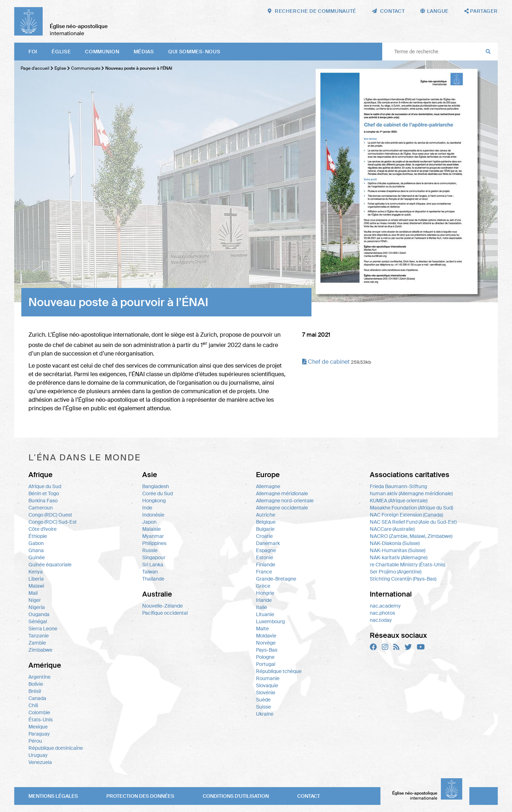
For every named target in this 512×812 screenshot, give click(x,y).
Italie (262, 607)
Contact (309, 796)
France (264, 572)
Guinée (37, 557)
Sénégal (38, 621)
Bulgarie (265, 529)
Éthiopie (38, 536)
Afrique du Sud (45, 486)
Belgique (266, 522)
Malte (262, 629)
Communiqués (86, 68)
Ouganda (39, 614)
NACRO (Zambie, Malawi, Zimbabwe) (411, 536)
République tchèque (279, 671)
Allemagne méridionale (282, 493)
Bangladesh (156, 486)
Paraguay (39, 734)
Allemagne (268, 486)
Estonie (265, 557)
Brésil (35, 691)
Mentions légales (53, 796)
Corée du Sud (158, 493)
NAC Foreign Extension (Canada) (406, 515)
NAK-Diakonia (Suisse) (395, 543)
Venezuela (40, 762)
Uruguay (38, 755)
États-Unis (41, 720)
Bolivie (36, 684)
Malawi (36, 586)
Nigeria (37, 607)
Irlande (264, 600)
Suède (263, 700)
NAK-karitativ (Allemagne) (399, 557)
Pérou (35, 741)
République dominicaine (56, 748)
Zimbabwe (40, 650)
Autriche (266, 515)
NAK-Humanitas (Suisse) (398, 550)
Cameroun (41, 508)
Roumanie (268, 678)
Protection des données (140, 796)
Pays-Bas (267, 650)
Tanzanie (39, 636)
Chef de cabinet (326, 362)
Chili (33, 705)
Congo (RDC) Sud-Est (53, 522)
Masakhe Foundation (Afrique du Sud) (411, 508)
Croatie (264, 536)
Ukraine (265, 714)
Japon (149, 522)
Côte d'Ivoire (42, 529)
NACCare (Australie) (392, 529)
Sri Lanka (153, 565)
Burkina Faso (43, 501)
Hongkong (154, 501)
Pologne (265, 657)
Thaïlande (153, 579)
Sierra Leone (43, 629)
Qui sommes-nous (194, 52)
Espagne (266, 550)
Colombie (39, 712)
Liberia (36, 579)
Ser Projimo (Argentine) (396, 572)
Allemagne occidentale (282, 508)
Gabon (36, 543)
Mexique (38, 727)
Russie (150, 550)
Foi (33, 52)
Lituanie (265, 614)
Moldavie (266, 636)
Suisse (263, 707)
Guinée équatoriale (50, 565)
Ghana (36, 550)
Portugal (266, 664)
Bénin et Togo (44, 493)
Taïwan (150, 572)
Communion (102, 52)
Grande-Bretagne (276, 579)
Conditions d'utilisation (236, 796)
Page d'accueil (35, 68)
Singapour (154, 557)
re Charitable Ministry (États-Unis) (407, 565)
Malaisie (151, 529)
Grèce (263, 586)
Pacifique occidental (165, 613)
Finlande (266, 565)
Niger (35, 600)
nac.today (381, 620)
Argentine (39, 677)
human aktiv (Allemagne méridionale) (411, 493)
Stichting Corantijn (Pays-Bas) (403, 579)
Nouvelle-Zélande (162, 606)
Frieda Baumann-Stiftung (398, 486)
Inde (147, 508)
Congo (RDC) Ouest (50, 515)
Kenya (36, 572)
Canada (37, 698)
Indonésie (153, 515)
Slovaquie (267, 685)
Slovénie (266, 693)
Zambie (37, 643)
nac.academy (385, 606)
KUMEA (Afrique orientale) (399, 501)
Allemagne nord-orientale (285, 501)
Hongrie (265, 593)
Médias (144, 52)
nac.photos (382, 613)
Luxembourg (270, 621)
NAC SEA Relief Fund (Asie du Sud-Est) (413, 522)
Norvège (266, 643)
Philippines (154, 543)
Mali (33, 593)
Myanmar (153, 536)
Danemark (268, 543)
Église (61, 52)
